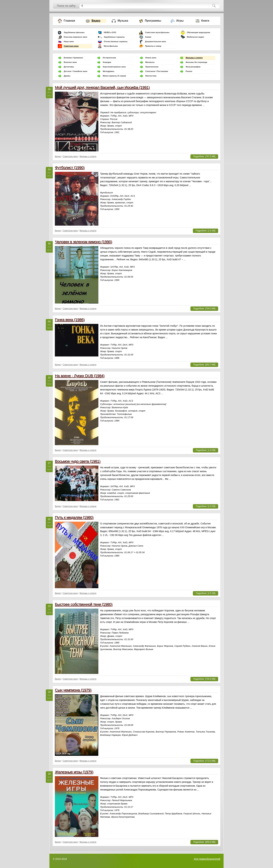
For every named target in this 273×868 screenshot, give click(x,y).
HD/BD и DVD (110, 32)
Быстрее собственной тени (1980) (84, 604)
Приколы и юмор (153, 46)
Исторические (109, 58)
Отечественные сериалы (116, 41)
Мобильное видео (195, 37)
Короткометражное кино (114, 67)
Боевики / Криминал (73, 58)
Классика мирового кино (75, 37)
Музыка (123, 21)
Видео (96, 21)
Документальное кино (156, 41)
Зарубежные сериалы (114, 37)
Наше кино (69, 41)
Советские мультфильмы (157, 32)
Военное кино (70, 62)
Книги (205, 21)
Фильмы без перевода (196, 62)
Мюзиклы (150, 62)
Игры (180, 21)
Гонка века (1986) (70, 320)
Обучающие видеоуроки (198, 32)
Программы (153, 21)
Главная (69, 21)
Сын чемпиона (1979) (73, 690)
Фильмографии (193, 67)
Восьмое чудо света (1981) (78, 461)
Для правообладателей (207, 859)
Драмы (67, 76)
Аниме (148, 37)
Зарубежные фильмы (74, 32)
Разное (189, 71)
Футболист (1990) (70, 168)
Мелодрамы (108, 71)
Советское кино (71, 46)
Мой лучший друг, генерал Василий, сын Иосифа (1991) (102, 87)
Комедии (107, 62)
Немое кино (151, 58)
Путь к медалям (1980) (74, 517)
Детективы (69, 67)
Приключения (152, 67)
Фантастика (151, 76)
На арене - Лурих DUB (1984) (80, 376)
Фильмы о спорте (194, 58)
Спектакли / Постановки (157, 71)
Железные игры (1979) (74, 772)
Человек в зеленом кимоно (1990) (83, 242)
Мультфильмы (111, 46)
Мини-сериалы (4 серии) (114, 76)
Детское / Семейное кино (76, 71)
